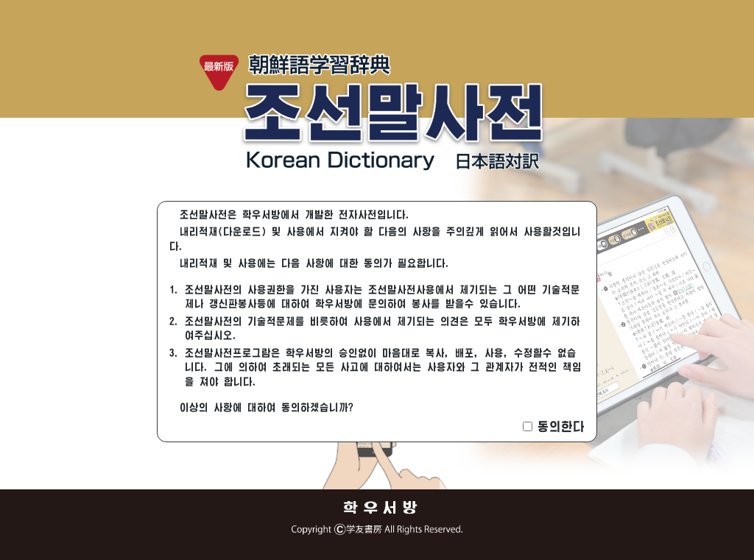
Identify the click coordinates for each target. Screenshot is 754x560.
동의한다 (561, 427)
